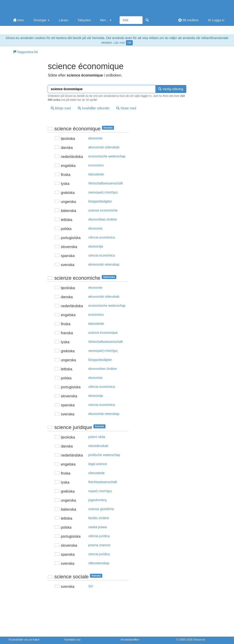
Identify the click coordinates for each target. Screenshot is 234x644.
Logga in (216, 20)
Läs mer (119, 43)
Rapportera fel (25, 52)
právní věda (97, 437)
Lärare (63, 20)
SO (91, 586)
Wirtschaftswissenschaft (106, 183)
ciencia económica (102, 255)
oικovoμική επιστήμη (103, 192)
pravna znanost (99, 545)
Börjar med (61, 108)
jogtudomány (98, 500)
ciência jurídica (99, 536)
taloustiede (96, 174)
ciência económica (102, 237)
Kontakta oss (73, 640)
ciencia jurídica (99, 554)
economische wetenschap (107, 156)
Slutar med (126, 108)
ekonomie (95, 138)
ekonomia (95, 228)
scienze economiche (103, 210)
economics (96, 165)
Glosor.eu (199, 640)
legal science (98, 464)
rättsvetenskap (99, 563)
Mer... (106, 20)
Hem (19, 20)
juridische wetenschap (104, 455)
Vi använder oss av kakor (24, 640)
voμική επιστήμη (100, 491)
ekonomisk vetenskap (104, 264)
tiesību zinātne (99, 518)
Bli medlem (188, 20)
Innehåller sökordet (94, 108)
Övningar (41, 20)
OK (129, 43)
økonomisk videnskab (104, 147)
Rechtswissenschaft (103, 482)
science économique (103, 333)
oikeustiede (97, 473)
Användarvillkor (130, 640)
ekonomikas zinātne (103, 219)
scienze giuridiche (101, 509)
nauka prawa (98, 527)
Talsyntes (84, 20)
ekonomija (96, 246)
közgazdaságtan (100, 201)
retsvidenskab (98, 446)
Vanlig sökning (171, 89)
